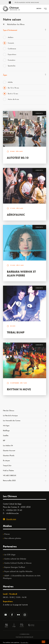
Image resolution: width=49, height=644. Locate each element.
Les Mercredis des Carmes (12, 421)
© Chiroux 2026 (24, 634)
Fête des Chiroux (9, 411)
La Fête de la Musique (10, 416)
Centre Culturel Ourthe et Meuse (18, 563)
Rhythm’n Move (19, 389)
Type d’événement (10, 30)
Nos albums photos (13, 538)
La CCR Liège (10, 555)
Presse (7, 534)
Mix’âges (6, 425)
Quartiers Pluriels (9, 455)
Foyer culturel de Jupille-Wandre (18, 571)
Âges (5, 75)
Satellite (6, 435)
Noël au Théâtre (8, 470)
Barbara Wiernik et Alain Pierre (21, 274)
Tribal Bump (16, 332)
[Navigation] (39, 9)
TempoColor (7, 465)
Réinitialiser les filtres (14, 24)
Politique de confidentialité (24, 637)
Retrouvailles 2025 (9, 480)
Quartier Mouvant (9, 450)
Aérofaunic (16, 215)
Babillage (6, 430)
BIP (4, 440)
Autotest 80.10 (18, 158)
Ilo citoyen (6, 460)
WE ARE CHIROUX (10, 475)
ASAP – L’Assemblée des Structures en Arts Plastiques (22, 577)
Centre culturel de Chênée (15, 559)
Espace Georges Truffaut (15, 567)
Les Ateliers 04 (8, 445)
